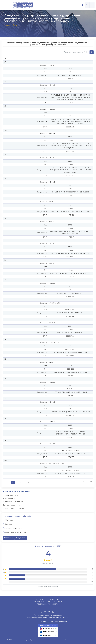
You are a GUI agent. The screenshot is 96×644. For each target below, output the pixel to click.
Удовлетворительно (14, 528)
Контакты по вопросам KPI (13, 508)
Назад (15, 25)
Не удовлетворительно (15, 532)
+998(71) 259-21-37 (62, 618)
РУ (87, 5)
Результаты (21, 538)
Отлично (9, 520)
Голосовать (9, 538)
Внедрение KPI (9, 498)
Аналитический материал (13, 502)
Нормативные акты (10, 495)
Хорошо (9, 524)
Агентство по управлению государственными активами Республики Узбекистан (48, 602)
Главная (7, 25)
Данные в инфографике (12, 505)
